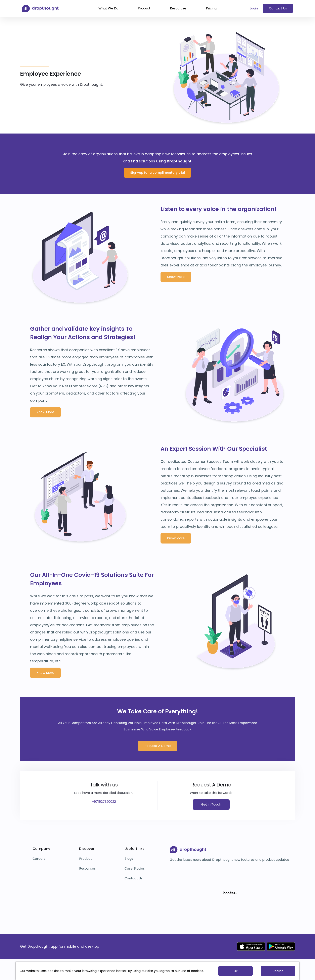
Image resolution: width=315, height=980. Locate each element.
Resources (178, 8)
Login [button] (254, 8)
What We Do (108, 8)
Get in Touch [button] (211, 804)
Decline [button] (278, 971)
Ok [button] (236, 971)
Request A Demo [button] (158, 746)
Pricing (211, 8)
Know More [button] (176, 277)
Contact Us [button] (278, 8)
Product (144, 8)
